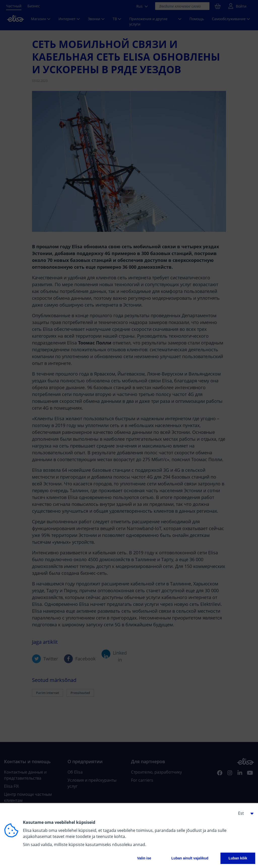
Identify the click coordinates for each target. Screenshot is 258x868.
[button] (244, 813)
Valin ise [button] (144, 858)
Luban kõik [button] (238, 858)
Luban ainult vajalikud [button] (190, 858)
